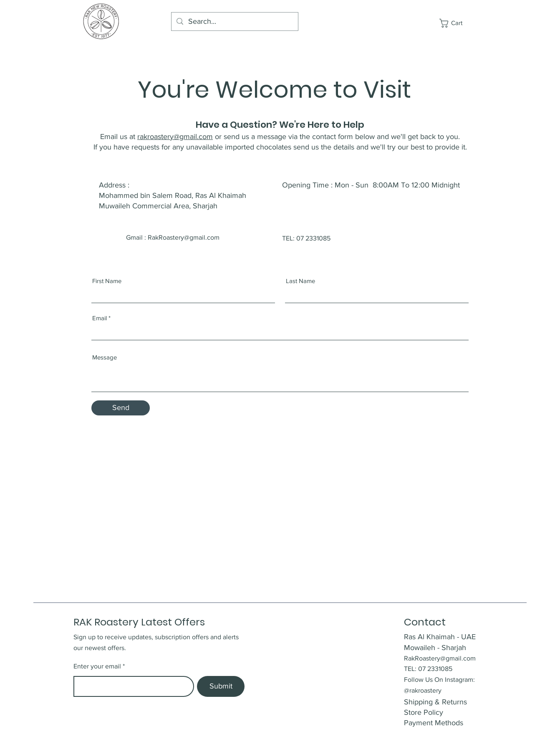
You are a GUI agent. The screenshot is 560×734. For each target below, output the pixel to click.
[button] (456, 23)
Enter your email (97, 666)
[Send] (121, 408)
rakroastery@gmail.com (175, 137)
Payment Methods (435, 723)
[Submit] (221, 686)
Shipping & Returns (436, 702)
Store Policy (424, 712)
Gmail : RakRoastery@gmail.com (173, 237)
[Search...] (234, 22)
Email (100, 318)
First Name (107, 281)
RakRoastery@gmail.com (440, 658)
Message (105, 357)
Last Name (300, 281)
